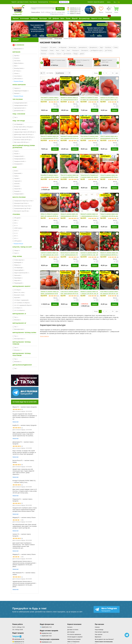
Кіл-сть (56, 104)
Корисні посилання (74, 624)
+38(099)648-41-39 (46, 642)
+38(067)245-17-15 (46, 627)
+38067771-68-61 (75, 14)
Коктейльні (108, 47)
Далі (117, 73)
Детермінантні (93, 47)
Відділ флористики (47, 624)
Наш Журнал (33, 2)
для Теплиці (108, 50)
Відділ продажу (18, 633)
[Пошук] (60, 9)
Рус (115, 2)
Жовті (57, 50)
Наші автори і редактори (102, 632)
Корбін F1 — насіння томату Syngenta (24, 425)
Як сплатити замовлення (74, 634)
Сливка (116, 47)
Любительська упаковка (74, 639)
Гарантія (14, 2)
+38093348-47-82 (75, 10)
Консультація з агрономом (49, 639)
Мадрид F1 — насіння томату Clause (24, 517)
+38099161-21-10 (75, 8)
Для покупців (71, 632)
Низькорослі (76, 50)
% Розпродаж (53, 2)
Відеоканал (98, 637)
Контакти (70, 627)
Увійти (109, 2)
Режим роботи (18, 624)
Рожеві (52, 50)
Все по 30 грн (64, 2)
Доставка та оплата (73, 630)
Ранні (68, 50)
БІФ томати (53, 47)
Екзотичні (43, 54)
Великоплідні (72, 47)
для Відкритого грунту (97, 50)
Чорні (63, 50)
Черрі (101, 47)
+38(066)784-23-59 (46, 633)
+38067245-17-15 (75, 12)
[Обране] (101, 10)
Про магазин (99, 624)
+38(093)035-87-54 (19, 642)
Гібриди (75, 54)
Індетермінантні (83, 47)
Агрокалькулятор (43, 2)
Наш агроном (99, 634)
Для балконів (67, 54)
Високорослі (85, 50)
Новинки (97, 627)
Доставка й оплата (23, 2)
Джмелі (82, 54)
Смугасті (59, 54)
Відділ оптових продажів (49, 631)
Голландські (44, 47)
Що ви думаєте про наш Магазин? (104, 639)
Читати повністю (44, 336)
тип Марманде (62, 47)
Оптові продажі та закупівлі (75, 637)
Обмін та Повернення (73, 642)
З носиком (51, 54)
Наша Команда (99, 630)
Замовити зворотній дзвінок (96, 2)
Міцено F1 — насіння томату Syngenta (25, 407)
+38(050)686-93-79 (19, 639)
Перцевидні (44, 50)
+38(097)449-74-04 (46, 636)
